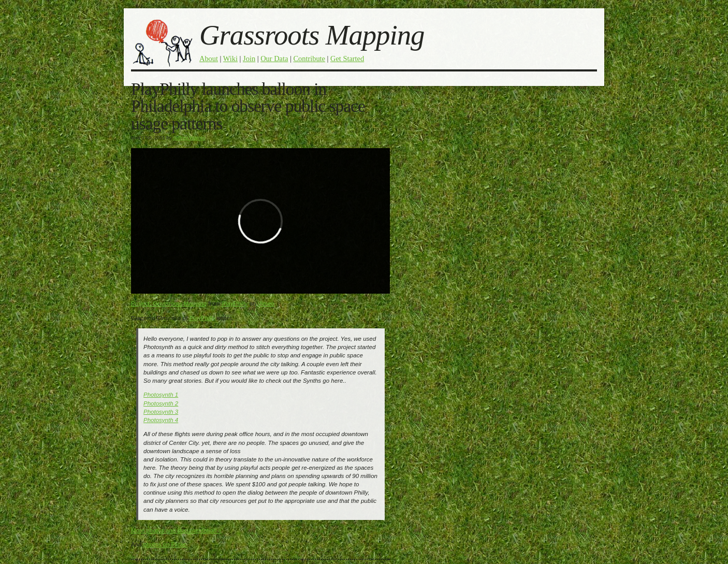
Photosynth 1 (161, 395)
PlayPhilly (235, 303)
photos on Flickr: (165, 544)
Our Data (274, 59)
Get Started (347, 59)
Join (249, 59)
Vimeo (266, 303)
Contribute (309, 59)
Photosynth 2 (161, 403)
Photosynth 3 (161, 412)
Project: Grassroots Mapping (169, 303)
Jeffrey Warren (189, 138)
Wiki (230, 59)
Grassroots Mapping (312, 35)
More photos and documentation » (176, 530)
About (209, 59)
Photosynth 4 (161, 420)
